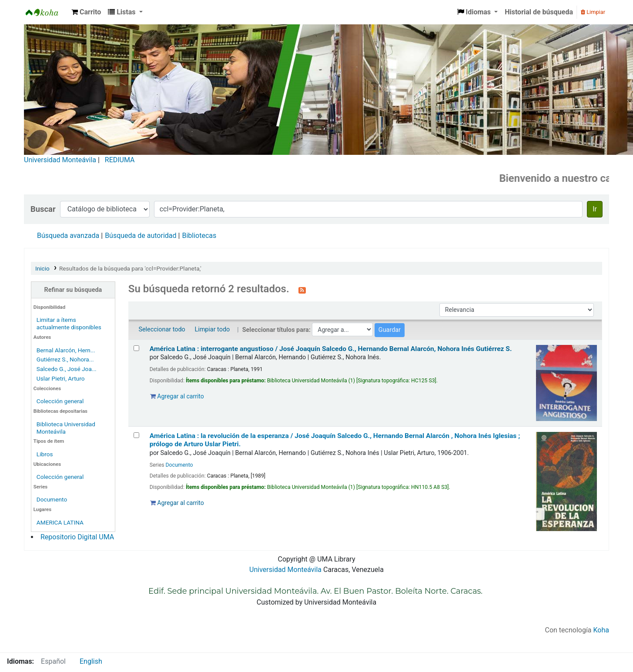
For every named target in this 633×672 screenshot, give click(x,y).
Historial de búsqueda (539, 12)
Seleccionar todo (162, 329)
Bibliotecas (199, 236)
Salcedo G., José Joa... (67, 369)
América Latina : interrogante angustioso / (331, 349)
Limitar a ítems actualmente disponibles (69, 323)
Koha (601, 630)
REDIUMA (120, 160)
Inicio (42, 268)
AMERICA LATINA (60, 522)
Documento (52, 499)
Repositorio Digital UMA (77, 537)
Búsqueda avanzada (68, 236)
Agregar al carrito (177, 396)
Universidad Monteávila (60, 160)
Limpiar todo (212, 329)
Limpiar (593, 12)
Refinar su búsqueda (73, 290)
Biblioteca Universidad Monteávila (46, 12)
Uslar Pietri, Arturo (61, 378)
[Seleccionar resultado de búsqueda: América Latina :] (136, 348)
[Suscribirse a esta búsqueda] (302, 290)
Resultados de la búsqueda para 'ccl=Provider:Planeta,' (130, 268)
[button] (86, 12)
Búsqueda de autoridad (141, 236)
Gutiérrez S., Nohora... (65, 359)
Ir (595, 209)
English (91, 661)
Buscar (43, 209)
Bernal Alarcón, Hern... (66, 350)
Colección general (60, 401)
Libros (45, 454)
